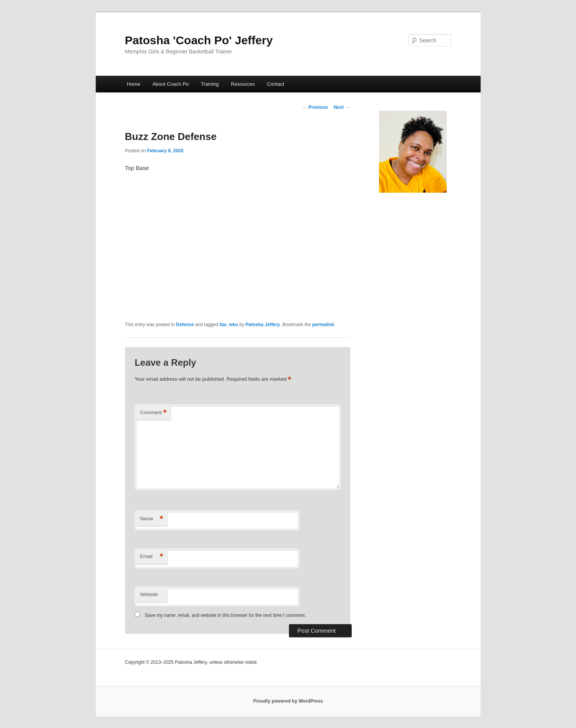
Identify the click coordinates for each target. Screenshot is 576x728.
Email (152, 557)
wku (233, 325)
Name (152, 519)
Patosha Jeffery (263, 325)
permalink (323, 325)
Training (210, 84)
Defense (185, 325)
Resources (243, 84)
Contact (276, 84)
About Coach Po (171, 84)
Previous (315, 107)
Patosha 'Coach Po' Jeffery (199, 40)
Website (149, 594)
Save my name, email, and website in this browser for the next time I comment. (225, 615)
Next (341, 107)
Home (134, 84)
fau (223, 325)
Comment (153, 413)
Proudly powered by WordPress (288, 701)
